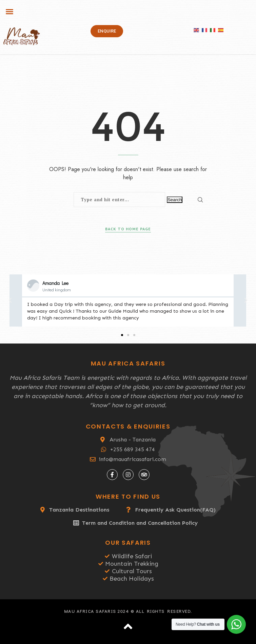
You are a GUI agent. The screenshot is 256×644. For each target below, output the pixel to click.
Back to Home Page (128, 229)
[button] (9, 12)
